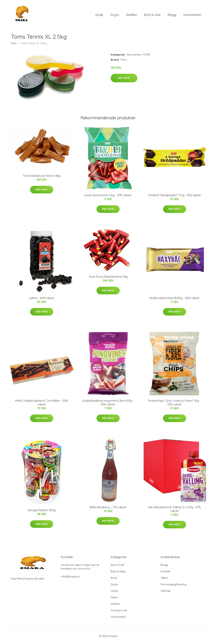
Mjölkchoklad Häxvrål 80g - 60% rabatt (175, 300)
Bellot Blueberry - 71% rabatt (108, 509)
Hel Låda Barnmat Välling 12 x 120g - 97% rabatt (174, 511)
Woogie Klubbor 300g (42, 512)
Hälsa (114, 599)
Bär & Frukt (118, 567)
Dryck (115, 16)
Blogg (172, 16)
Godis (99, 16)
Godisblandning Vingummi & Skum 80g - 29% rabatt (108, 404)
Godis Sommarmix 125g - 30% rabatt (108, 197)
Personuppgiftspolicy (174, 586)
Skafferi (131, 16)
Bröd (114, 580)
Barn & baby (118, 573)
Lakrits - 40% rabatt (42, 300)
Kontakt (165, 573)
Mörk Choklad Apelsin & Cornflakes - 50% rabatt (42, 404)
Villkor (164, 580)
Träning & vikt (119, 612)
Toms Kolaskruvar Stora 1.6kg (42, 178)
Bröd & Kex (152, 16)
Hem (14, 45)
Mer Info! (124, 80)
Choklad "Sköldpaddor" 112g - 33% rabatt (174, 197)
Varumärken (192, 16)
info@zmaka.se (70, 578)
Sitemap (166, 593)
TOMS (146, 56)
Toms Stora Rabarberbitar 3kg (108, 279)
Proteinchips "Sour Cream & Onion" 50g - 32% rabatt (174, 404)
